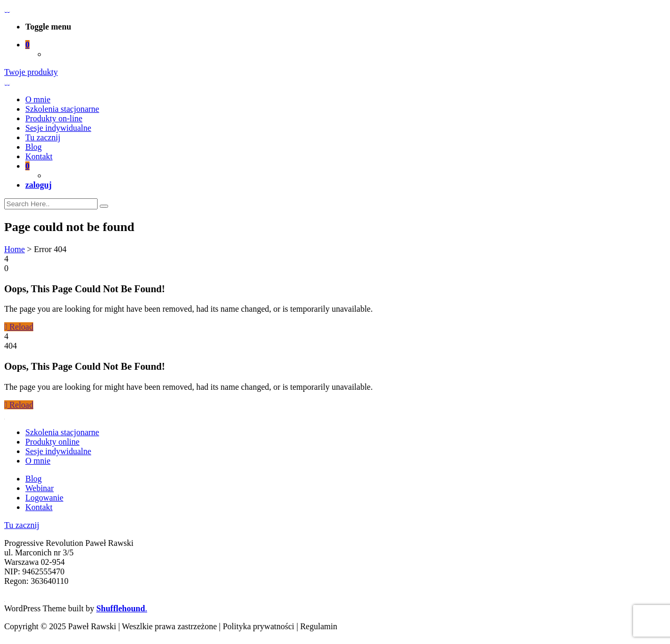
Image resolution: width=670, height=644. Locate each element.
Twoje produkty (31, 72)
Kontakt (39, 156)
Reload (19, 327)
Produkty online (52, 442)
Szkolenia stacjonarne (62, 109)
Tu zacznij (43, 137)
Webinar (40, 488)
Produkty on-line (54, 118)
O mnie (38, 99)
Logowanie (44, 498)
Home (15, 249)
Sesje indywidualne (58, 128)
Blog (33, 147)
